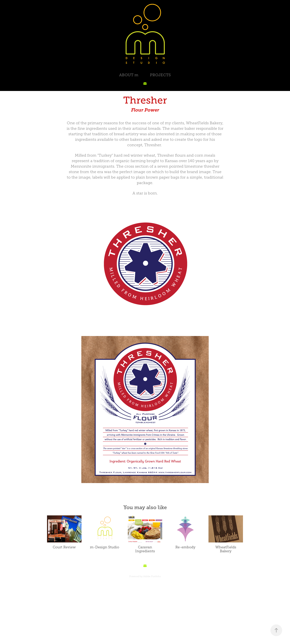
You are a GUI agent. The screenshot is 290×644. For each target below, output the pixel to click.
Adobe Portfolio (152, 576)
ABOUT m (129, 75)
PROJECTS (160, 75)
